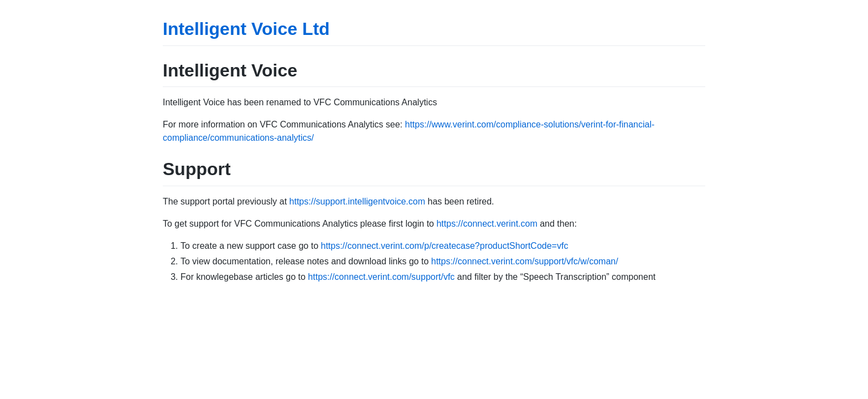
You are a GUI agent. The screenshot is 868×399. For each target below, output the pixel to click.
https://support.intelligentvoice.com (357, 201)
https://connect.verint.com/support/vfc (381, 277)
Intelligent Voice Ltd (246, 29)
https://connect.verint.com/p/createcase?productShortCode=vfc (444, 246)
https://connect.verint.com (487, 224)
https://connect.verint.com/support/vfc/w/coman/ (525, 261)
